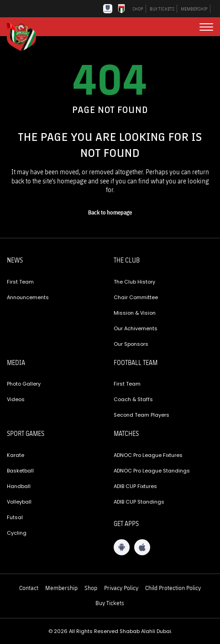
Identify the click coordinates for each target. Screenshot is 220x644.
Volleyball (19, 502)
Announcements (28, 297)
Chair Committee (136, 297)
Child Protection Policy (173, 588)
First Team (20, 282)
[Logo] (25, 36)
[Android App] (122, 547)
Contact (29, 588)
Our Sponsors (131, 344)
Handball (19, 486)
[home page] (110, 213)
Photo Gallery (24, 384)
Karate (16, 455)
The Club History (134, 282)
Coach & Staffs (133, 399)
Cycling (17, 533)
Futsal (15, 517)
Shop (91, 588)
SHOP (138, 9)
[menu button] (206, 27)
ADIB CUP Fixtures (135, 486)
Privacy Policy (121, 588)
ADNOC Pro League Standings (152, 471)
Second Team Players (141, 415)
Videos (16, 399)
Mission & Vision (135, 313)
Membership (61, 588)
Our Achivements (136, 328)
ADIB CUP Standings (139, 502)
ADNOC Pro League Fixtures (148, 455)
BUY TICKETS (162, 9)
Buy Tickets (110, 603)
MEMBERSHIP (194, 9)
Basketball (20, 471)
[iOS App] (142, 547)
